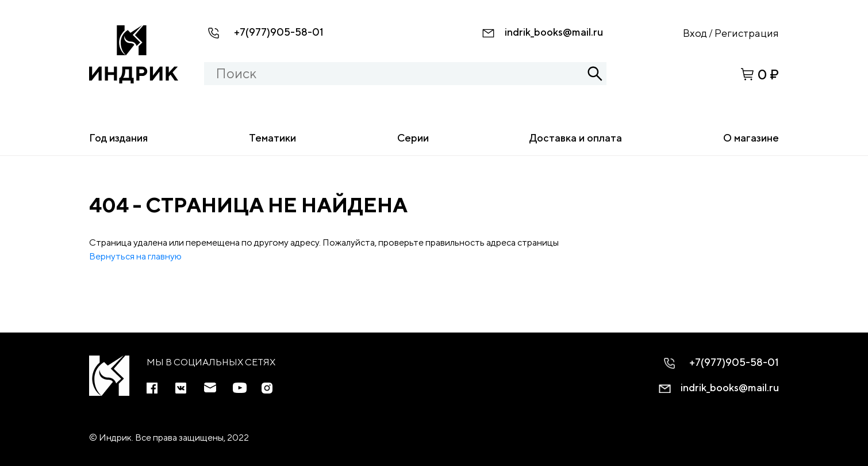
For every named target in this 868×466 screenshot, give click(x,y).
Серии (413, 138)
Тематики (272, 138)
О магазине (751, 138)
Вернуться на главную (135, 256)
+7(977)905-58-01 (279, 32)
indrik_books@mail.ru (554, 32)
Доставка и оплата (576, 138)
